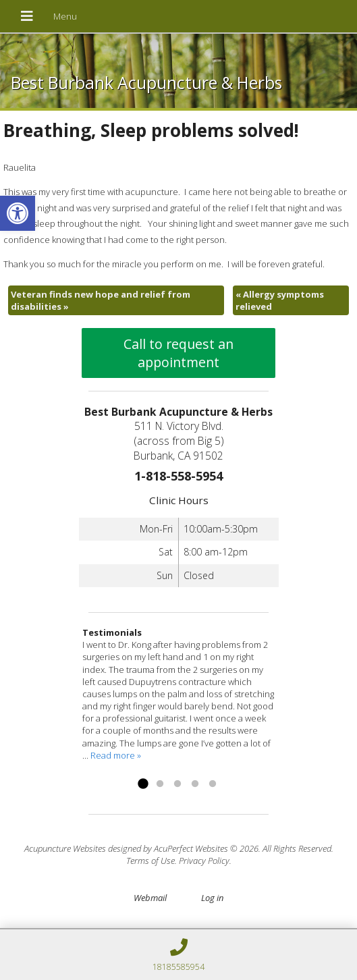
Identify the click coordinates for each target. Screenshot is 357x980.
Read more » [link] (116, 755)
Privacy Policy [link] (204, 861)
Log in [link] (212, 898)
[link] (18, 213)
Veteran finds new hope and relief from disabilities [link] (101, 300)
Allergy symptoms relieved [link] (280, 300)
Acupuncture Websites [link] (65, 848)
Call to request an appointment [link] (178, 353)
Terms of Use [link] (150, 861)
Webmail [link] (150, 898)
